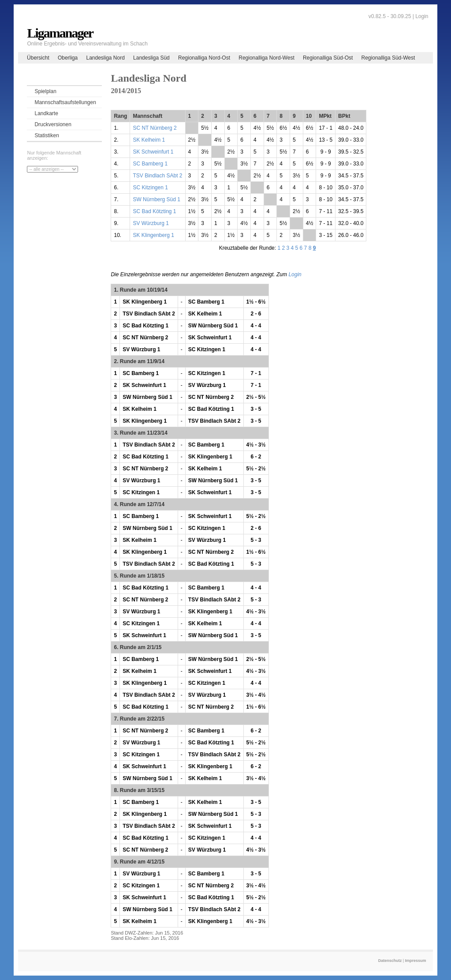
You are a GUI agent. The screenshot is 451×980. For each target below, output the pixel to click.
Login (422, 16)
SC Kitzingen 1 (150, 188)
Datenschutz (390, 961)
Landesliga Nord (105, 58)
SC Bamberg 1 (150, 164)
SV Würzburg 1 (151, 223)
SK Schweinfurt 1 (153, 152)
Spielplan (45, 91)
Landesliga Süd (151, 58)
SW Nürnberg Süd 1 (156, 199)
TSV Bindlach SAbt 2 (157, 176)
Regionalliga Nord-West (266, 58)
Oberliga (68, 58)
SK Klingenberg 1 (153, 235)
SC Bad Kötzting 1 (154, 211)
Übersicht (38, 58)
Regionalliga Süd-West (388, 58)
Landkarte (46, 113)
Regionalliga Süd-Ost (328, 58)
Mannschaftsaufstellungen (65, 102)
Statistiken (47, 135)
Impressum (416, 961)
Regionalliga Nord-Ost (204, 58)
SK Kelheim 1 (149, 140)
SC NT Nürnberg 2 (155, 128)
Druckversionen (53, 124)
